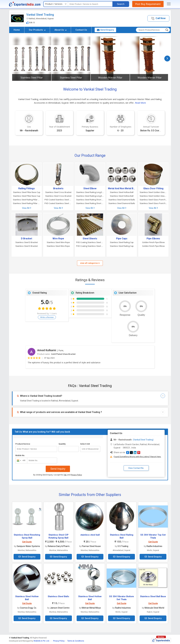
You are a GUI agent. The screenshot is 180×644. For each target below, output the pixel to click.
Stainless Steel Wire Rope (58, 242)
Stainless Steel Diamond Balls (122, 200)
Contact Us (81, 30)
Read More (140, 103)
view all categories (90, 263)
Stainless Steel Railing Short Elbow (90, 200)
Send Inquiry (58, 469)
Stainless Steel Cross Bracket (58, 192)
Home (17, 30)
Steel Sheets (90, 239)
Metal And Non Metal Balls (122, 189)
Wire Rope (58, 239)
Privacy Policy (76, 475)
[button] (158, 18)
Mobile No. (20, 455)
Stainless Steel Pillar (32, 78)
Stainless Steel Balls (58, 596)
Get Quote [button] (27, 542)
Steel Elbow (90, 189)
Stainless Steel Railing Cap (122, 242)
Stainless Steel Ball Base (153, 596)
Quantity (62, 444)
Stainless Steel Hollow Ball (122, 192)
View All (27, 208)
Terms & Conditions (76, 641)
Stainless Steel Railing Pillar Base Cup (27, 200)
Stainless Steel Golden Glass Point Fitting (153, 192)
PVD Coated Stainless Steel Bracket (58, 200)
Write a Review (47, 317)
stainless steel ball (90, 535)
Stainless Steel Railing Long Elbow (90, 192)
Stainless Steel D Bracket (27, 242)
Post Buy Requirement (148, 4)
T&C (65, 475)
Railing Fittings (27, 189)
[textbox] (90, 4)
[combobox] (21, 461)
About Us (61, 30)
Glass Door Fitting (153, 189)
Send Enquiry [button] (105, 30)
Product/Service (23, 444)
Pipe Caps (122, 239)
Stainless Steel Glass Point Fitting (153, 200)
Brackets (58, 189)
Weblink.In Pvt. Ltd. (42, 641)
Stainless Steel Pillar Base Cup (27, 192)
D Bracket (27, 239)
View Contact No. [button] (136, 468)
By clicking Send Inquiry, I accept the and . (58, 475)
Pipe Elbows (153, 239)
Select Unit (85, 444)
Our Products (37, 30)
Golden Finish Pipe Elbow (153, 242)
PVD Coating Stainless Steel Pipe (90, 242)
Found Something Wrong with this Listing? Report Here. (137, 457)
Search (121, 4)
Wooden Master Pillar (110, 78)
